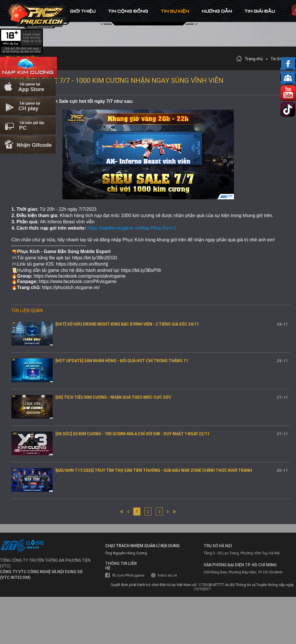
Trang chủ (254, 59)
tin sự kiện (175, 11)
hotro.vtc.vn (167, 575)
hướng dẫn (217, 11)
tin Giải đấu (260, 11)
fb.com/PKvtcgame (128, 575)
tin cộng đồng (128, 11)
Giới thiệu (83, 11)
